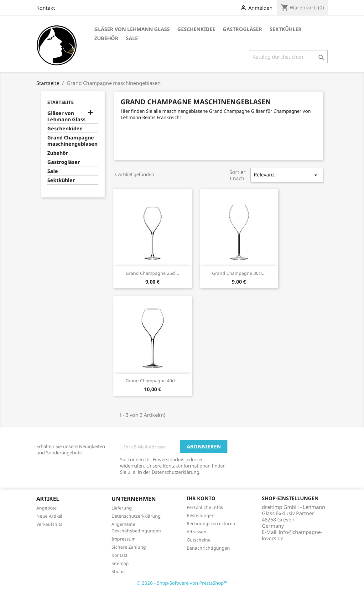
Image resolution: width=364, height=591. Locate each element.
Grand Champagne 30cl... (239, 273)
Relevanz (287, 175)
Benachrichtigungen (208, 548)
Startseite (60, 102)
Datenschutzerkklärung (136, 516)
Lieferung (122, 508)
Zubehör (106, 38)
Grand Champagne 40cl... (152, 381)
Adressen (197, 532)
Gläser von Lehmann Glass (132, 29)
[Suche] (288, 57)
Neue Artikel (49, 516)
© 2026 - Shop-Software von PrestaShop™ (182, 583)
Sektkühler (286, 29)
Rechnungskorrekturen (211, 523)
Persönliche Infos (205, 507)
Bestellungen (201, 515)
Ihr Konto (201, 498)
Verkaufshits (49, 524)
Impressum (124, 539)
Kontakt (46, 8)
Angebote (47, 508)
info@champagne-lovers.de (292, 535)
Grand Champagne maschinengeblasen (72, 141)
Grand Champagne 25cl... (152, 273)
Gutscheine (199, 540)
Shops (118, 571)
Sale (132, 38)
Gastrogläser (242, 29)
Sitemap (120, 563)
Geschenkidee (196, 29)
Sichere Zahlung (129, 547)
